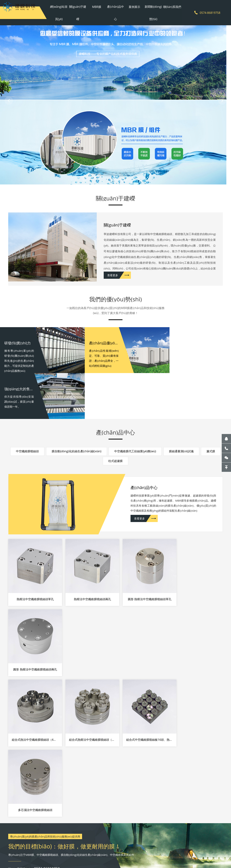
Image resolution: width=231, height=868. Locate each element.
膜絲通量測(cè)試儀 (181, 408)
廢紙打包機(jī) (93, 856)
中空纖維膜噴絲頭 (27, 408)
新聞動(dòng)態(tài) (152, 13)
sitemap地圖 (162, 848)
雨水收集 (26, 856)
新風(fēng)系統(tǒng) (130, 856)
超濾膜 (81, 856)
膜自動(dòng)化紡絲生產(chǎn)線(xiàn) (77, 408)
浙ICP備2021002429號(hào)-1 (116, 848)
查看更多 (113, 277)
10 (15, 756)
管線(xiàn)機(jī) (110, 856)
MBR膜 (97, 6)
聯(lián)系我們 (170, 6)
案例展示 (134, 6)
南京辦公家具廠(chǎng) (45, 856)
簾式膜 (211, 408)
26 (15, 779)
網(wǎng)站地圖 (144, 848)
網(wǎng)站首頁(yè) (61, 13)
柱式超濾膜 (115, 418)
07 (15, 734)
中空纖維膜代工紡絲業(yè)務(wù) (135, 408)
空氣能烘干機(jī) (67, 856)
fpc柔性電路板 (149, 856)
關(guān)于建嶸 (79, 13)
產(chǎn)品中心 (115, 13)
